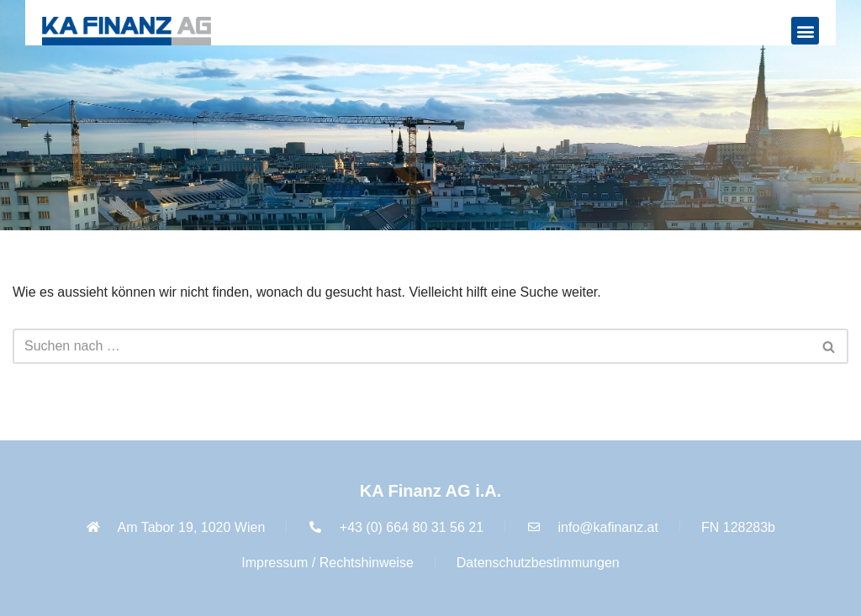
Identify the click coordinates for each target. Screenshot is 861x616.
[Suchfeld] (412, 346)
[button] (805, 31)
